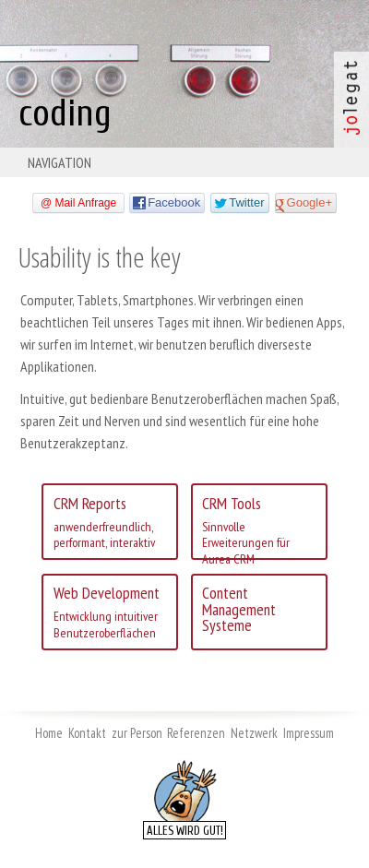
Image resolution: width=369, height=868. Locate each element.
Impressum (309, 733)
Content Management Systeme (239, 609)
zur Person (137, 733)
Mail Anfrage (85, 203)
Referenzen (196, 733)
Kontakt (87, 733)
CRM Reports (110, 522)
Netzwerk (254, 733)
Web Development (110, 612)
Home (49, 733)
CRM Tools (259, 527)
